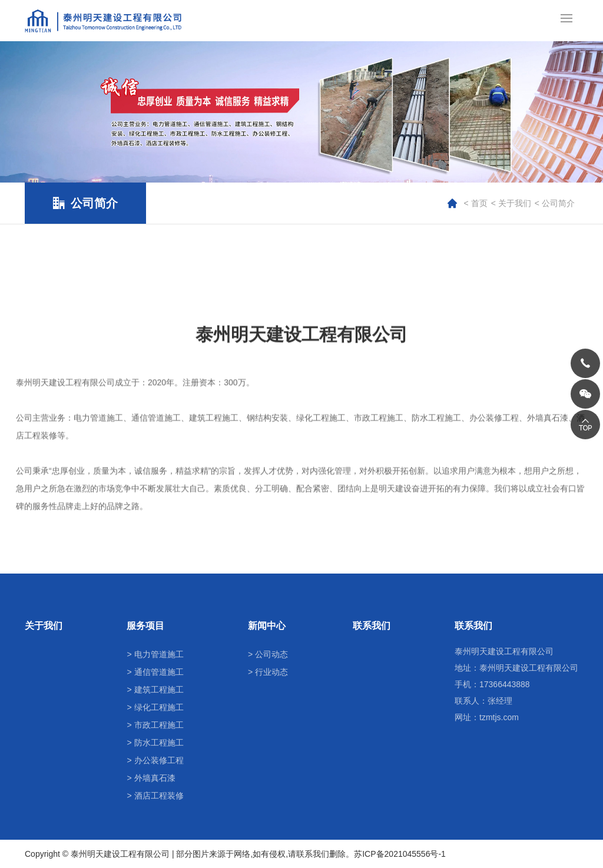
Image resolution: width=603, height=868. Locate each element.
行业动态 (271, 672)
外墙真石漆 (155, 778)
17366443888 (505, 684)
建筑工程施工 (159, 690)
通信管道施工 (159, 672)
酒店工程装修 (159, 796)
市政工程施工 (159, 725)
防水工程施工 (159, 743)
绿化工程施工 (159, 707)
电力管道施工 (159, 654)
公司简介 (558, 203)
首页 (479, 203)
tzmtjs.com (499, 717)
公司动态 (271, 654)
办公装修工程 (159, 760)
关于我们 (515, 203)
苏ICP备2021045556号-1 (400, 854)
